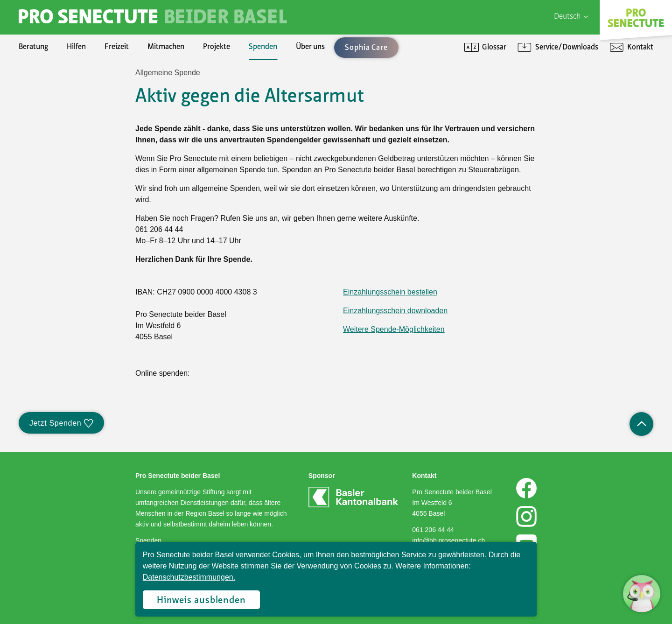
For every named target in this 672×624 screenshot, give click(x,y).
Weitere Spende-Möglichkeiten (394, 329)
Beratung (33, 47)
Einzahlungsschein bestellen (390, 292)
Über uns (310, 47)
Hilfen (76, 47)
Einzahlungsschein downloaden (395, 311)
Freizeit (117, 47)
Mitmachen (166, 47)
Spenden (263, 47)
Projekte (217, 47)
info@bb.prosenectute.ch (448, 540)
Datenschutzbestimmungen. (189, 577)
